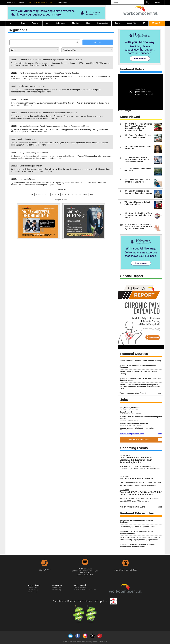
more (53, 65)
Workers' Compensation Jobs (132, 434)
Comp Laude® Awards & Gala (85, 590)
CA (144, 23)
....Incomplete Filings (23, 179)
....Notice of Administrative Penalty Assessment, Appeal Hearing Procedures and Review (50, 126)
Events (118, 23)
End (91, 195)
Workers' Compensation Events (133, 507)
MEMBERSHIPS (64, 3)
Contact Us (57, 585)
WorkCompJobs (80, 588)
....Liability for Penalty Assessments (28, 86)
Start (31, 195)
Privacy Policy (33, 590)
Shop (88, 23)
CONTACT (11, 3)
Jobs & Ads (131, 23)
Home (11, 23)
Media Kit (157, 23)
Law (48, 23)
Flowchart (35, 23)
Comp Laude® (103, 23)
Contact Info (57, 588)
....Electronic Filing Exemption (26, 166)
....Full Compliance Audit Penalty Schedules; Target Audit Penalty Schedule (45, 73)
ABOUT (22, 3)
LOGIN (158, 2)
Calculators (60, 23)
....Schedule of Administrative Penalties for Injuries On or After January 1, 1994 (46, 60)
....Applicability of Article (23, 139)
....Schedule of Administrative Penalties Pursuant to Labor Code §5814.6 (44, 113)
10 (76, 195)
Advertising (57, 590)
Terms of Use (34, 585)
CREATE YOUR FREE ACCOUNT (41, 3)
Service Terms (33, 588)
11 (80, 195)
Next (85, 195)
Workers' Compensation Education (134, 393)
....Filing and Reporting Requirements (30, 153)
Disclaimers (32, 592)
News (23, 23)
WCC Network (80, 585)
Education (75, 23)
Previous (39, 195)
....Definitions (20, 99)
